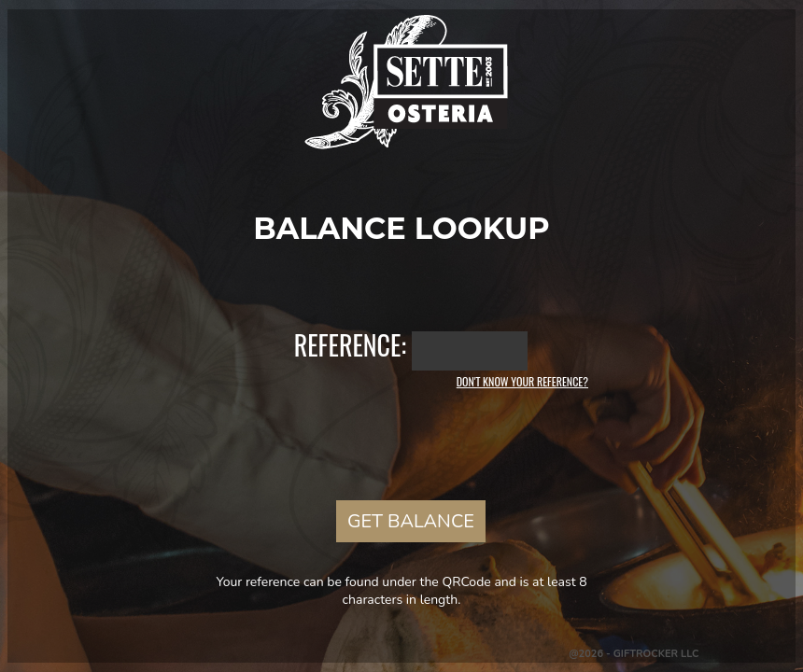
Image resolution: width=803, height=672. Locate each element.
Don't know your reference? (522, 381)
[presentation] (401, 442)
